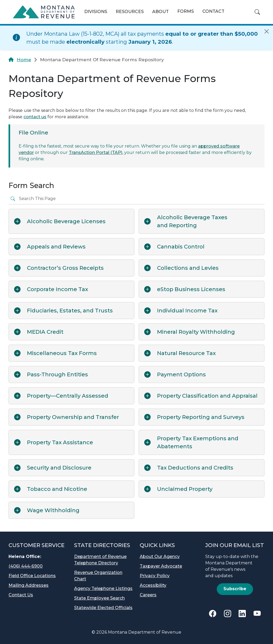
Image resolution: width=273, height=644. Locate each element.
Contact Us (21, 595)
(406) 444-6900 (26, 566)
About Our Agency (160, 557)
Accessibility (153, 585)
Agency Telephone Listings (103, 588)
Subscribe (235, 589)
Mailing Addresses (29, 585)
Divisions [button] (96, 12)
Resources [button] (130, 12)
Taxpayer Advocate (161, 566)
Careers (148, 595)
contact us (35, 117)
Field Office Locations (32, 576)
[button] (257, 12)
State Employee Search (99, 598)
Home (24, 60)
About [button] (160, 12)
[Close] (267, 31)
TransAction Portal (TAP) (96, 152)
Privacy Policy (155, 576)
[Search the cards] (141, 199)
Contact (213, 11)
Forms (186, 11)
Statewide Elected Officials (103, 608)
